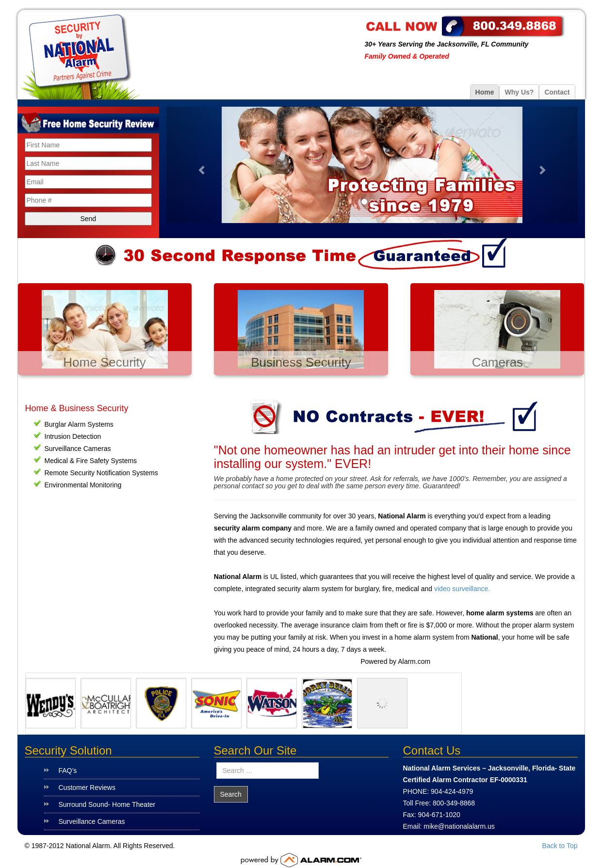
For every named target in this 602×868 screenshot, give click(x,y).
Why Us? (519, 92)
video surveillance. (462, 589)
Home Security (105, 362)
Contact (557, 92)
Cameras (497, 362)
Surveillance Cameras (92, 821)
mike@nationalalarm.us (459, 826)
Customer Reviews (87, 788)
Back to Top (560, 846)
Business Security (301, 362)
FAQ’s (68, 771)
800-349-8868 (454, 803)
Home (485, 92)
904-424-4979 (452, 791)
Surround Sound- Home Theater (107, 804)
